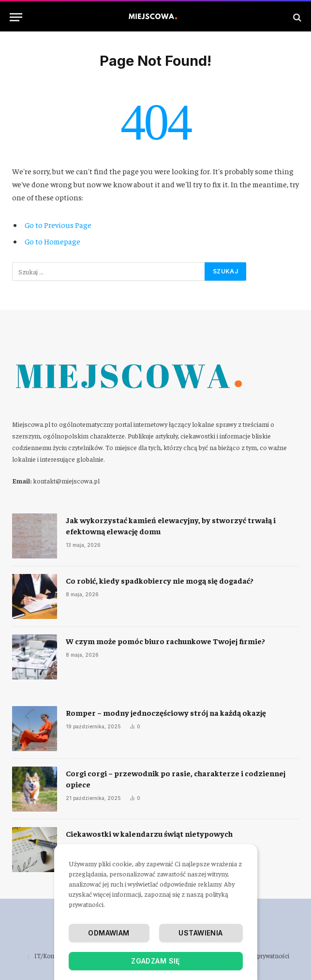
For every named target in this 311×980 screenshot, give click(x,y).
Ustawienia (200, 933)
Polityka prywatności (262, 956)
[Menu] (16, 17)
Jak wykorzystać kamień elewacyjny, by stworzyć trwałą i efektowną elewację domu (171, 525)
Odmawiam (109, 933)
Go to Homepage (52, 241)
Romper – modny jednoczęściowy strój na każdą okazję (166, 712)
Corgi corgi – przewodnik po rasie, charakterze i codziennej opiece (176, 778)
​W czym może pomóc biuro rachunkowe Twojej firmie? (165, 641)
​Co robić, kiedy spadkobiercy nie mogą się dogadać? (160, 580)
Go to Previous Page (58, 225)
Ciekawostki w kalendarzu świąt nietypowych (149, 833)
